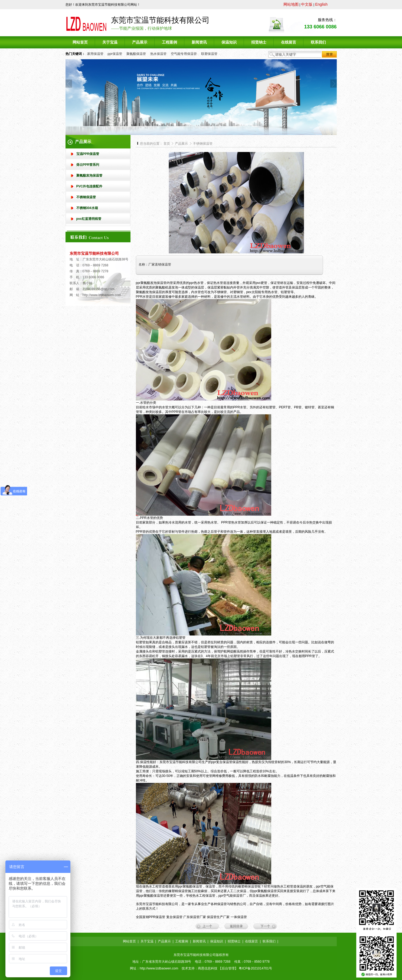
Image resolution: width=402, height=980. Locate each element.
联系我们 (269, 941)
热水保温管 (158, 54)
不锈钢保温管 (203, 144)
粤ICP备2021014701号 (255, 968)
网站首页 (129, 941)
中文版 (307, 4)
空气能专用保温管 (184, 54)
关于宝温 (147, 941)
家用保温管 (95, 54)
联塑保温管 (209, 54)
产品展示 (182, 144)
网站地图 (291, 4)
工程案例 (182, 941)
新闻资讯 (199, 941)
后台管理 (228, 968)
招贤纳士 (234, 941)
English (321, 4)
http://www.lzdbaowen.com (102, 295)
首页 (167, 144)
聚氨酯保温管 (136, 54)
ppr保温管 (115, 54)
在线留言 (251, 941)
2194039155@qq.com (99, 289)
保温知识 (217, 941)
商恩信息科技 (208, 968)
